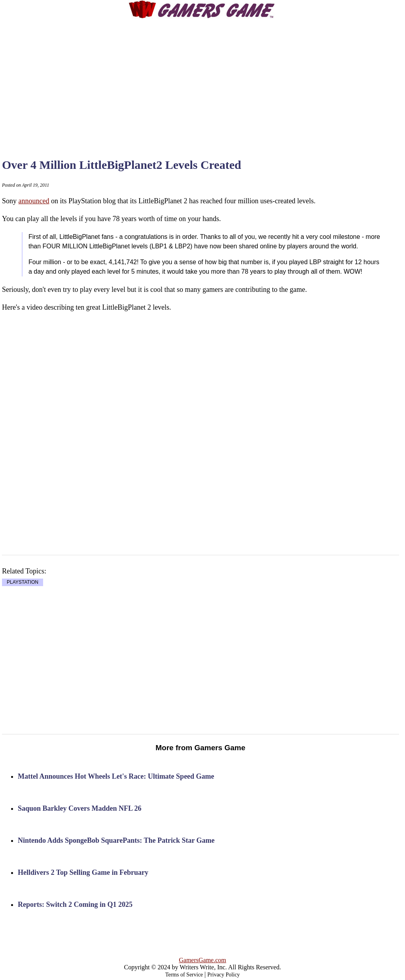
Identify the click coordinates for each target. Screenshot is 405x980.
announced (34, 201)
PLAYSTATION (23, 583)
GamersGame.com (202, 960)
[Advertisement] (218, 81)
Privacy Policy (223, 975)
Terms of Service (184, 975)
